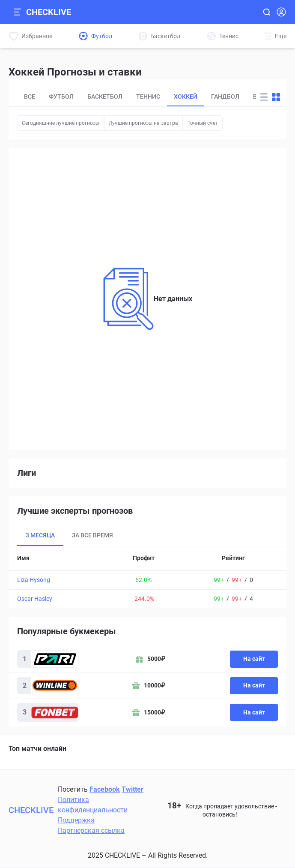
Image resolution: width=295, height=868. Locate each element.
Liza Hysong (34, 580)
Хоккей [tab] (186, 96)
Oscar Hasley (35, 599)
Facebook (105, 789)
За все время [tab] (92, 535)
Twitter (133, 789)
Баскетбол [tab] (105, 96)
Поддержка (76, 820)
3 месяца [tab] (40, 535)
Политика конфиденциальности (93, 805)
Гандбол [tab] (225, 96)
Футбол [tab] (61, 96)
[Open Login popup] (281, 12)
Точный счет (203, 123)
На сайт (254, 659)
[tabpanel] (147, 577)
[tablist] (137, 97)
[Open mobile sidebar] (17, 12)
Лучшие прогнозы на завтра (143, 123)
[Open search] (267, 12)
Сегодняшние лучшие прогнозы (61, 123)
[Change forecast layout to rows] (264, 97)
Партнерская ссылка (91, 830)
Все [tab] (30, 96)
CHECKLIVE (49, 12)
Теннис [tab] (148, 96)
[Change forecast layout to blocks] (276, 97)
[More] (275, 36)
